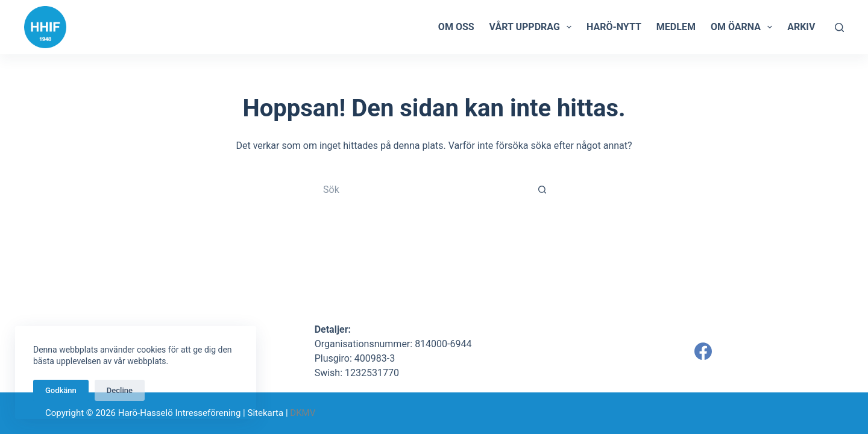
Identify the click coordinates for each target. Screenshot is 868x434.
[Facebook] (703, 351)
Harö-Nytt (614, 27)
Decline (120, 390)
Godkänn (61, 390)
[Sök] (839, 27)
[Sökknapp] (542, 189)
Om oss (456, 27)
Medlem (676, 27)
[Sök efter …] (422, 189)
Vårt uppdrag (533, 27)
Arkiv (801, 27)
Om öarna (744, 27)
